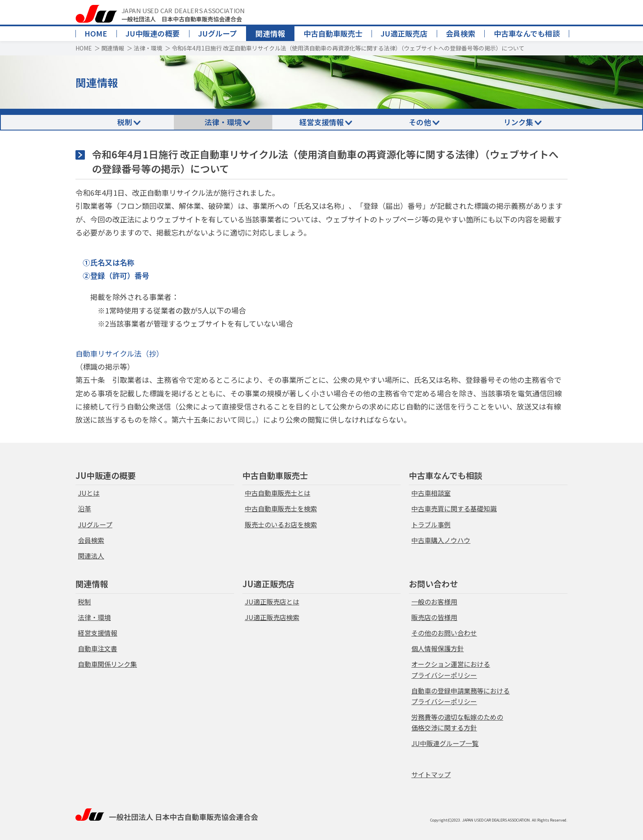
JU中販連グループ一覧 (445, 743)
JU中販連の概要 (153, 33)
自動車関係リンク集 (107, 664)
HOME (96, 33)
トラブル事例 (431, 524)
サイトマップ (431, 774)
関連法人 (91, 556)
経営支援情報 (321, 122)
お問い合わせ (433, 584)
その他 (420, 122)
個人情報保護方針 (438, 648)
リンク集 (518, 122)
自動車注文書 (98, 648)
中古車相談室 (431, 493)
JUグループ (218, 33)
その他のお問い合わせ (444, 633)
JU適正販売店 (404, 33)
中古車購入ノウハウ (441, 540)
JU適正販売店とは (272, 602)
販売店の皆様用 (434, 617)
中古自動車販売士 (333, 33)
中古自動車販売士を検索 (281, 508)
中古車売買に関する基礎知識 (454, 508)
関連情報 (270, 33)
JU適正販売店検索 (272, 617)
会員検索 (461, 33)
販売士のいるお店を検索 (281, 524)
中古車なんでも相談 (527, 33)
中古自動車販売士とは (278, 493)
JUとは (89, 493)
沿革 (84, 508)
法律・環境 (148, 48)
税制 (125, 122)
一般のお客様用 (434, 602)
